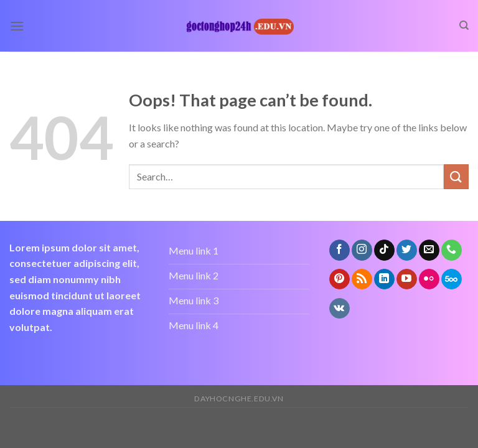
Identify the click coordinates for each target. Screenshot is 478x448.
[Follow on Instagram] (362, 250)
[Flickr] (429, 279)
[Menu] (17, 26)
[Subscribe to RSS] (362, 279)
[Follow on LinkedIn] (384, 279)
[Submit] (456, 176)
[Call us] (452, 250)
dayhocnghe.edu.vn (239, 399)
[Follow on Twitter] (407, 250)
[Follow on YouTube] (407, 279)
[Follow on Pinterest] (340, 279)
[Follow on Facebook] (340, 250)
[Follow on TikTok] (384, 250)
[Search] (464, 26)
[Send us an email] (429, 250)
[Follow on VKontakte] (340, 309)
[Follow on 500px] (452, 279)
